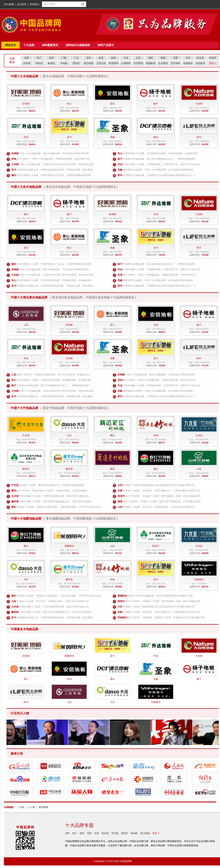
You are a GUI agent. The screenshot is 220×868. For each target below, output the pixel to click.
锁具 (51, 58)
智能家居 (151, 63)
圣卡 (14, 170)
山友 (120, 507)
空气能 (115, 833)
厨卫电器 (89, 63)
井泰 (120, 491)
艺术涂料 (175, 63)
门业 (76, 58)
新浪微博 (43, 807)
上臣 (14, 375)
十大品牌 (29, 45)
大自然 (15, 164)
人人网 (31, 807)
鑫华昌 (15, 501)
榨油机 (134, 833)
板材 (113, 58)
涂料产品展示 (106, 45)
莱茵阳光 (122, 596)
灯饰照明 (126, 63)
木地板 (64, 63)
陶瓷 (163, 58)
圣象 (120, 170)
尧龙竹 (121, 496)
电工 (39, 58)
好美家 (15, 153)
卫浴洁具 (101, 63)
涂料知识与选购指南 (78, 45)
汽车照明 (138, 63)
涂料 (27, 58)
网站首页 (11, 45)
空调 (175, 58)
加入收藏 (9, 4)
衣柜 (89, 58)
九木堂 (15, 496)
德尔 (14, 175)
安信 (14, 159)
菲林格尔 (122, 617)
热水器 (200, 58)
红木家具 (163, 63)
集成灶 (51, 63)
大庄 (120, 485)
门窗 (64, 58)
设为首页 (22, 4)
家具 (101, 58)
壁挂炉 (76, 63)
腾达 (14, 491)
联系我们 (34, 4)
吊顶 (126, 58)
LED (188, 58)
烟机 (151, 58)
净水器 (39, 63)
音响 (89, 833)
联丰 (120, 175)
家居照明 (113, 63)
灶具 (138, 58)
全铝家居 (200, 63)
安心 (120, 153)
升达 (120, 164)
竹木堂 (15, 485)
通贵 (120, 501)
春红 (14, 507)
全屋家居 (188, 63)
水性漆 (27, 63)
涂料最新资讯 (50, 45)
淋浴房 (213, 58)
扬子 (120, 159)
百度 (22, 807)
